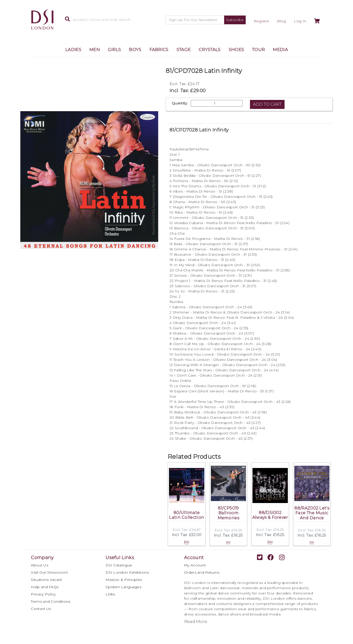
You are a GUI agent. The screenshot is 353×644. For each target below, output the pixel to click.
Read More (196, 622)
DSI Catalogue (119, 565)
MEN (95, 50)
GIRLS (114, 50)
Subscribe (235, 20)
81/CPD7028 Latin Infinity (199, 130)
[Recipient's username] (195, 20)
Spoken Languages (123, 587)
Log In (300, 21)
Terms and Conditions (51, 601)
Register (261, 21)
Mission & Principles (124, 580)
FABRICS (159, 50)
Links (110, 594)
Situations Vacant (46, 580)
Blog (281, 21)
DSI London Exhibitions (127, 572)
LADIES (73, 50)
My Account (195, 565)
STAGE (184, 50)
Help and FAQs (45, 587)
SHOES (236, 50)
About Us (39, 565)
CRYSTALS (209, 50)
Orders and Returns (202, 572)
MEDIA (280, 50)
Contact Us (41, 609)
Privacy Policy (43, 594)
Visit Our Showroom (49, 572)
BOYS (135, 50)
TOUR (258, 50)
